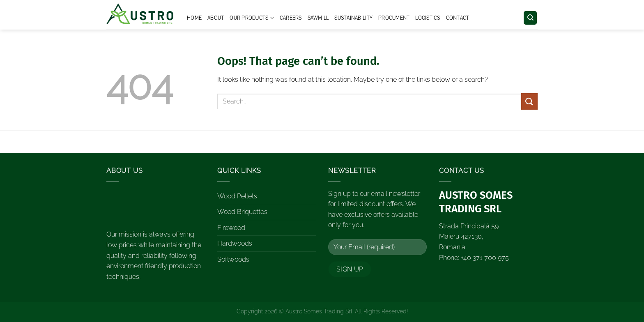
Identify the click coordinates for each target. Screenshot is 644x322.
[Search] (530, 18)
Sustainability (353, 18)
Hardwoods (235, 243)
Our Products (252, 18)
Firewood (231, 228)
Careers (291, 18)
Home (194, 18)
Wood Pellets (237, 196)
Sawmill (318, 18)
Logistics (428, 18)
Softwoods (233, 259)
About (216, 18)
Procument (394, 18)
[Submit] (529, 101)
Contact (458, 18)
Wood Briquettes (242, 212)
